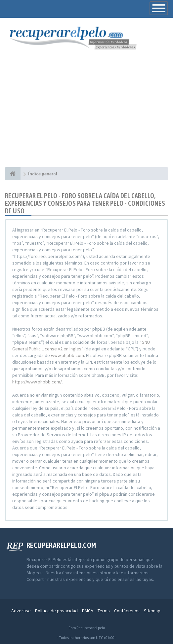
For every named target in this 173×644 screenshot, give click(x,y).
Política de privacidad (56, 611)
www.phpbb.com (67, 355)
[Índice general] (13, 174)
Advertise (21, 611)
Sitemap (152, 611)
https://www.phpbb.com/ (37, 382)
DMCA (88, 611)
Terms (104, 611)
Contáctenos (127, 611)
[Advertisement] (86, 118)
